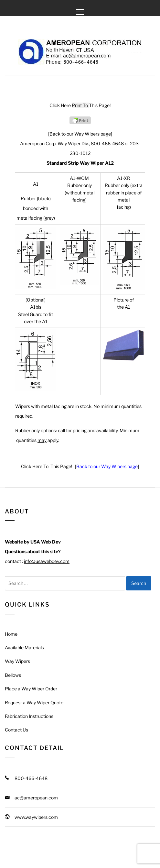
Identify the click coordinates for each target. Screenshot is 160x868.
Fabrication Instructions (29, 716)
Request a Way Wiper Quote (34, 703)
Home (11, 634)
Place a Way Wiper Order (31, 689)
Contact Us (16, 730)
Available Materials (24, 648)
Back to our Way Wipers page (107, 466)
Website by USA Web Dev (33, 542)
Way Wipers (17, 661)
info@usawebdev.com (47, 561)
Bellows (13, 675)
